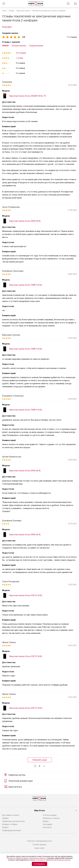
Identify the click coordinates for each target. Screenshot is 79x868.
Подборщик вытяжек (12, 830)
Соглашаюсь (39, 864)
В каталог (7, 27)
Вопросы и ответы (51, 818)
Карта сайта (40, 848)
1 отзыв (19, 58)
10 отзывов (21, 53)
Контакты (47, 827)
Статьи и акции (50, 815)
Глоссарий (47, 824)
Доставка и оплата (11, 815)
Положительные (19, 46)
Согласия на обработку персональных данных (53, 860)
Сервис (5, 818)
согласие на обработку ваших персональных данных (26, 858)
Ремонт (5, 827)
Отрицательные (36, 46)
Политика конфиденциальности (40, 841)
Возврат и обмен (10, 824)
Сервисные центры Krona (13, 821)
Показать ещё (39, 760)
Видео (46, 821)
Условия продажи (39, 845)
